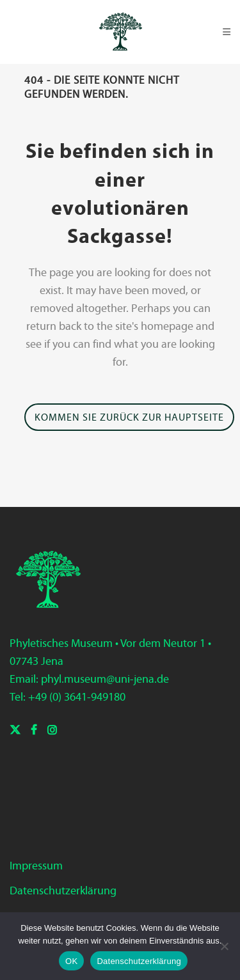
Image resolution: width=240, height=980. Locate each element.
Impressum (36, 866)
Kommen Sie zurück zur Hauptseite (129, 417)
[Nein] (224, 946)
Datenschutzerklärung (63, 891)
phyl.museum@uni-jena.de (105, 679)
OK (71, 961)
